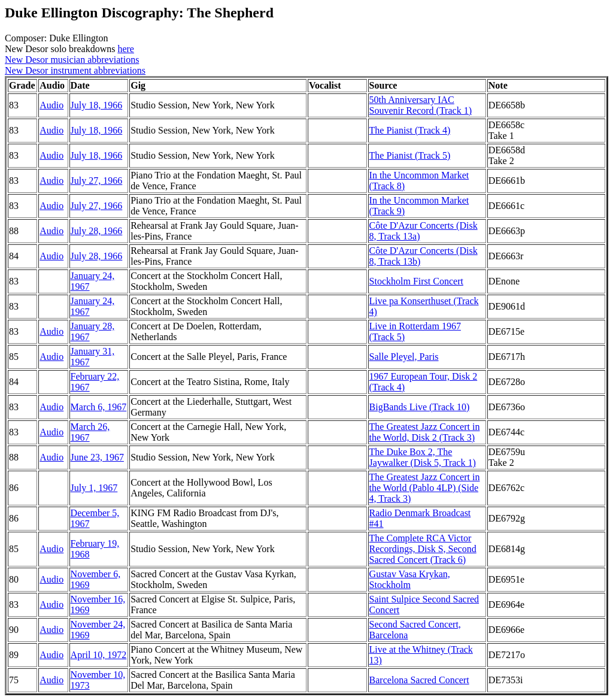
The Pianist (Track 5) (410, 155)
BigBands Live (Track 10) (420, 407)
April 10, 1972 (99, 655)
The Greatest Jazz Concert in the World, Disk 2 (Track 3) (425, 432)
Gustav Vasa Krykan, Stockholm (410, 579)
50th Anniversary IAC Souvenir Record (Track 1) (421, 105)
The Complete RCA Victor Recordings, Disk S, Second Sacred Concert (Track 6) (423, 549)
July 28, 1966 (97, 231)
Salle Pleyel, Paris (404, 357)
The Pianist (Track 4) (410, 130)
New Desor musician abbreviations (72, 60)
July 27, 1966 (97, 181)
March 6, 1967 (99, 407)
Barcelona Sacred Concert (419, 680)
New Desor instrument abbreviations (75, 70)
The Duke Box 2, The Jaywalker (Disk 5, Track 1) (423, 457)
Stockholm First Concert (416, 281)
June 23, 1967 (97, 457)
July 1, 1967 (94, 488)
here (126, 49)
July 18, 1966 (97, 105)
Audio (51, 105)
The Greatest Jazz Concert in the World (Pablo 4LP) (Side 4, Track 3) (425, 488)
